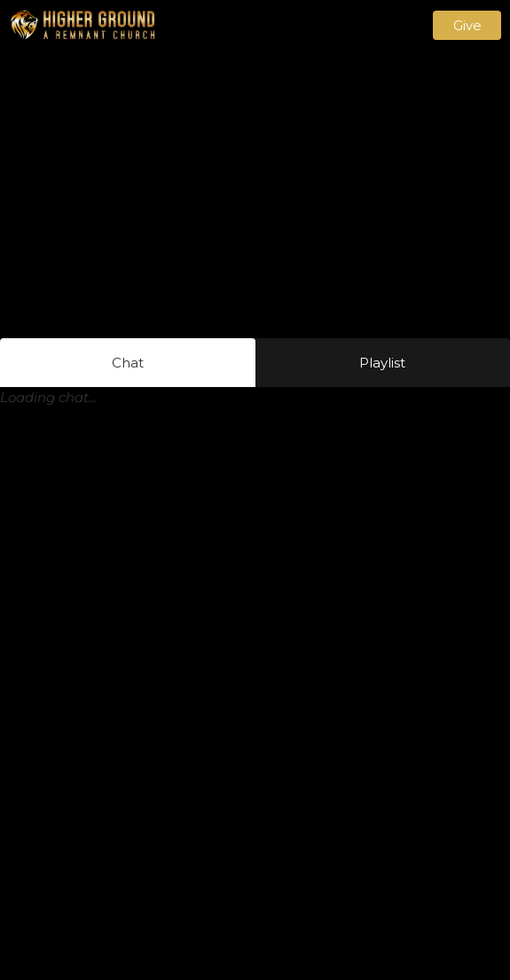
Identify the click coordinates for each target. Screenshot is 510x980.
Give (467, 25)
